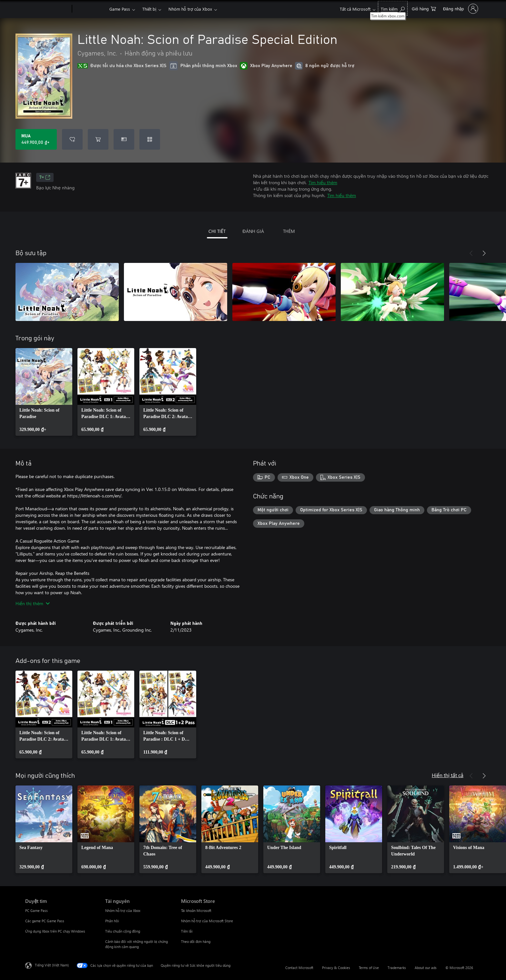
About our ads (426, 968)
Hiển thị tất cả (448, 775)
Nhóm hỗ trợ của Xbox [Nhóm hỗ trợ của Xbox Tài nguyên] (123, 910)
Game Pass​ (120, 9)
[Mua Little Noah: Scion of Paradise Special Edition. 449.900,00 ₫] (36, 139)
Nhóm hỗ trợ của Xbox (190, 9)
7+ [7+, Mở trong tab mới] (45, 177)
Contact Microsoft (299, 968)
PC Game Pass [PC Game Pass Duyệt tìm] (36, 910)
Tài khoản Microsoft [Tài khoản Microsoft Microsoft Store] (196, 910)
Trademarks (397, 968)
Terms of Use (369, 968)
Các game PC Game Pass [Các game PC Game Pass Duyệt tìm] (45, 921)
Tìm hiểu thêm (323, 182)
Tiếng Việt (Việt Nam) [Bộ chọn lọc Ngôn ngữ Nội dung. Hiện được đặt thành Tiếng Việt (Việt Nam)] (52, 965)
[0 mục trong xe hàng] (424, 8)
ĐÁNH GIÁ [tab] (253, 231)
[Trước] (471, 253)
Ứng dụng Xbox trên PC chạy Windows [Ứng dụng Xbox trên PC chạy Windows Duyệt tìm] (55, 931)
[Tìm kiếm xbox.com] (393, 8)
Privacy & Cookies (336, 968)
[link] (44, 392)
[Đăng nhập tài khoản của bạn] (460, 9)
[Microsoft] (47, 9)
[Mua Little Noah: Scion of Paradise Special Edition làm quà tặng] (124, 139)
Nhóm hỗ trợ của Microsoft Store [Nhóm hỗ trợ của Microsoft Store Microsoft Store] (207, 921)
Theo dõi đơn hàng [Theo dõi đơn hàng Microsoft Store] (196, 941)
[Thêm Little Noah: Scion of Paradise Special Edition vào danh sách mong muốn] (72, 139)
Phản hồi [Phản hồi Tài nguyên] (112, 921)
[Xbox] (90, 9)
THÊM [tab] (289, 231)
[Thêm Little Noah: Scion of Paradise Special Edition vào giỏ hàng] (98, 139)
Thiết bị (149, 9)
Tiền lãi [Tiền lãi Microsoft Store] (187, 931)
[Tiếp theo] (484, 253)
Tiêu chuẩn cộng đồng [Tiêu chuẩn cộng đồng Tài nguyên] (123, 931)
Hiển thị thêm (33, 603)
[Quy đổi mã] (150, 139)
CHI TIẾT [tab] (217, 231)
